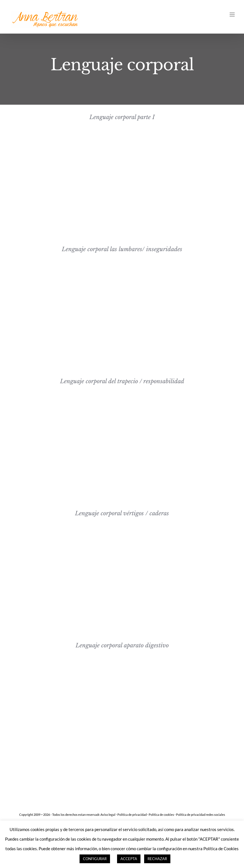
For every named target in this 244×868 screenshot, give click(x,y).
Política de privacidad (132, 815)
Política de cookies (161, 815)
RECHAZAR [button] (157, 859)
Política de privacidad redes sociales (201, 815)
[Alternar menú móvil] (233, 15)
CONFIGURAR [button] (95, 859)
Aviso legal (108, 815)
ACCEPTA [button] (129, 859)
